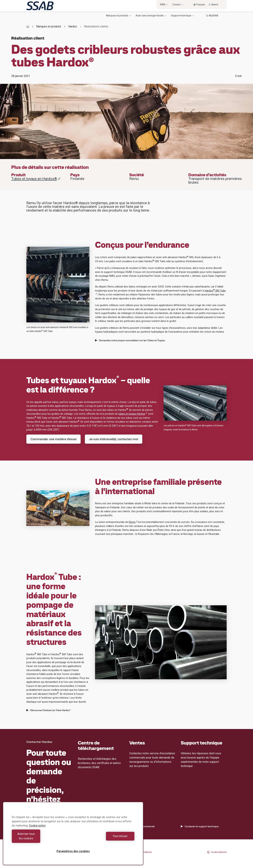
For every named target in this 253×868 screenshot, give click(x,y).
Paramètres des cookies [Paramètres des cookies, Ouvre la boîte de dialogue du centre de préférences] (73, 851)
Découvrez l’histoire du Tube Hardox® (48, 710)
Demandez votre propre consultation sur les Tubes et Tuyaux (130, 340)
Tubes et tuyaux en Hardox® (36, 179)
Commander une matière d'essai (53, 439)
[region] (73, 836)
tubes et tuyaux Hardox (133, 414)
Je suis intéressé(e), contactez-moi (114, 439)
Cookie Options (217, 852)
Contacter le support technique (200, 826)
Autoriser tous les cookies (42, 838)
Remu (133, 522)
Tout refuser (105, 838)
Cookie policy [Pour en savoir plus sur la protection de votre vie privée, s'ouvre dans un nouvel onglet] (37, 830)
